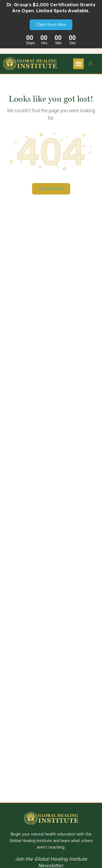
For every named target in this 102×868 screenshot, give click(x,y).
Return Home (51, 189)
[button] (78, 64)
